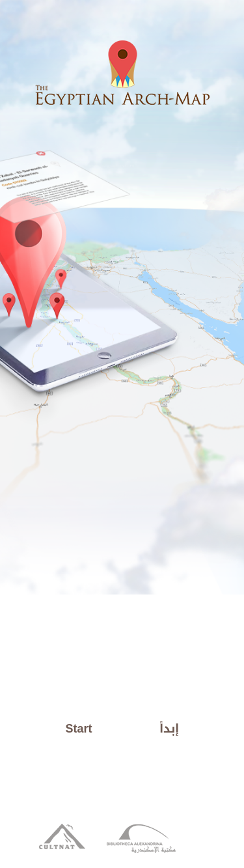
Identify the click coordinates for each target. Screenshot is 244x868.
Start (79, 729)
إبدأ (169, 729)
